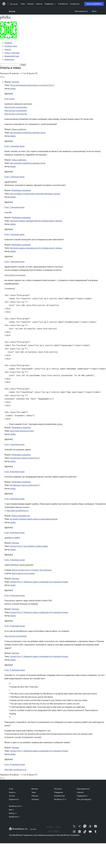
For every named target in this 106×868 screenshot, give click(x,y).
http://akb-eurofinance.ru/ (17, 511)
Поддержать (82, 796)
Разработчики (59, 796)
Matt (11, 810)
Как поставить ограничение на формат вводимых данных (35, 194)
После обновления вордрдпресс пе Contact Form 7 (32, 85)
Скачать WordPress (94, 4)
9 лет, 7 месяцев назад (14, 146)
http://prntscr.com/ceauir (15, 275)
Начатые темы (11, 46)
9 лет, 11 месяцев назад (15, 560)
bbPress (13, 813)
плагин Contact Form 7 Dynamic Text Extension (32, 570)
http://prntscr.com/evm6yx (16, 111)
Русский (33, 829)
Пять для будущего (84, 799)
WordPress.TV (60, 799)
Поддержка (59, 792)
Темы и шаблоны (19, 129)
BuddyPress (14, 817)
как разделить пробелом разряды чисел (28, 133)
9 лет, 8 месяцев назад (14, 472)
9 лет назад (9, 99)
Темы (34, 792)
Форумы (12, 11)
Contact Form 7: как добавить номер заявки (29, 546)
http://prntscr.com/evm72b (16, 114)
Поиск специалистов (21, 516)
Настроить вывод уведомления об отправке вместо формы (36, 221)
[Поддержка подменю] (50, 4)
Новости (12, 792)
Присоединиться (83, 789)
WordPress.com (16, 806)
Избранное (9, 59)
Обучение (58, 789)
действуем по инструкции (23, 573)
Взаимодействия (12, 56)
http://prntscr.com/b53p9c (16, 636)
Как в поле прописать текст (22, 431)
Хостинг (12, 796)
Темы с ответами (12, 53)
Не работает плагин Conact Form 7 (25, 458)
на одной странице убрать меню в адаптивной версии (34, 519)
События (80, 792)
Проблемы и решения (21, 190)
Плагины (15, 82)
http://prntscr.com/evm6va (16, 107)
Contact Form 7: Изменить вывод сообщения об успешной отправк (39, 582)
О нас (11, 789)
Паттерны (35, 799)
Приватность (14, 799)
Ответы (8, 49)
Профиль (8, 43)
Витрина (35, 789)
